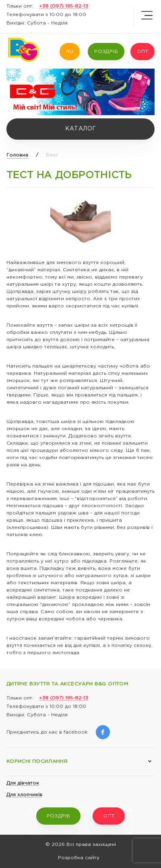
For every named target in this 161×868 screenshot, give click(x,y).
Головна (17, 155)
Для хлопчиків (24, 795)
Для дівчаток (23, 783)
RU (70, 52)
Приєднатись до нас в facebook (58, 732)
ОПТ (142, 52)
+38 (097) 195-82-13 (64, 6)
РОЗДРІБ (106, 52)
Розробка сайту (79, 858)
